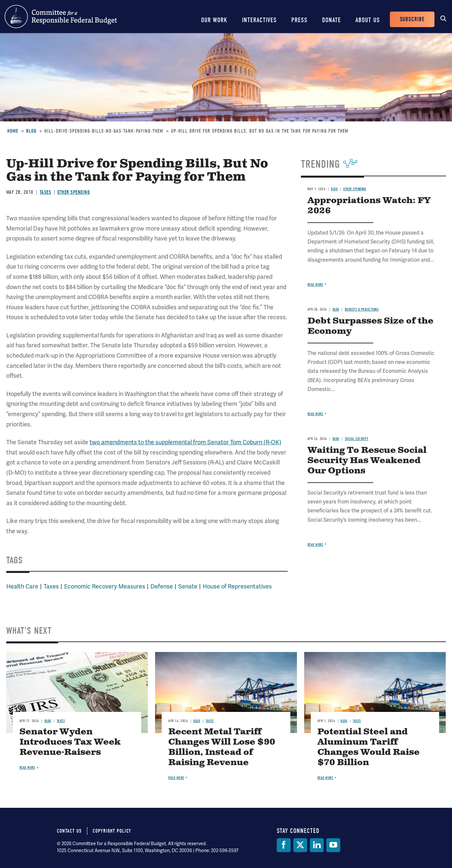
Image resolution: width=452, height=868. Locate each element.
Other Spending (73, 192)
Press (299, 20)
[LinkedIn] (317, 845)
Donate (331, 20)
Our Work (214, 20)
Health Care (22, 586)
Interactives (259, 20)
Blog (31, 131)
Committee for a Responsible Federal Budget (61, 17)
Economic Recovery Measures (105, 586)
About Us (368, 20)
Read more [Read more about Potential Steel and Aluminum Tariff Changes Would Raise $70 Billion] (325, 778)
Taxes (45, 192)
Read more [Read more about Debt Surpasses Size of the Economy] (315, 414)
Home (13, 131)
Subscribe (412, 19)
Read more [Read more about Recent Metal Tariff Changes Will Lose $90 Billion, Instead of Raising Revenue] (176, 778)
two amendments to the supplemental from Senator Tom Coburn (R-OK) (185, 442)
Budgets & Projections (362, 309)
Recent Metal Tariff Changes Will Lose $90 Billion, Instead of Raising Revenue (222, 747)
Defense (162, 586)
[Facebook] (284, 845)
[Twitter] (300, 845)
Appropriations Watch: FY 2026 (369, 206)
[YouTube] (333, 845)
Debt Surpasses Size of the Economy (370, 326)
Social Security (357, 439)
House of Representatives (237, 586)
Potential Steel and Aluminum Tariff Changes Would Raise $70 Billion (369, 747)
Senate (188, 586)
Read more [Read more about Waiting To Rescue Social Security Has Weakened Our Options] (315, 545)
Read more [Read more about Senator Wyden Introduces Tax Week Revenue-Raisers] (27, 768)
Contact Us (69, 831)
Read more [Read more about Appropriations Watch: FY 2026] (315, 285)
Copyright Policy (112, 831)
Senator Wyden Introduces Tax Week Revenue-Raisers (70, 742)
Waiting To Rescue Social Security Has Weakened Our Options (367, 461)
